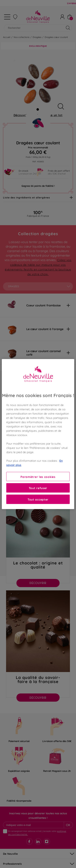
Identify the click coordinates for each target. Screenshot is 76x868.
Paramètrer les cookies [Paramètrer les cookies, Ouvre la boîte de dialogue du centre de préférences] (38, 477)
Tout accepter (38, 499)
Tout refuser (38, 488)
